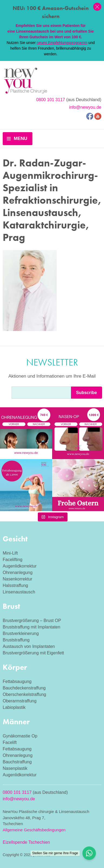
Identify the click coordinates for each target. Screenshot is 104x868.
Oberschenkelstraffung (24, 694)
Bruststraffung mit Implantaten (31, 627)
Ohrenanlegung (18, 573)
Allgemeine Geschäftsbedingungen (34, 830)
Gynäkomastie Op (20, 736)
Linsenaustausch (19, 592)
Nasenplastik (15, 768)
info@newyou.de (85, 107)
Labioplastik (14, 707)
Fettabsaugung (17, 681)
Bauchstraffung (17, 762)
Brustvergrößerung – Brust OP (32, 621)
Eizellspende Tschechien (26, 842)
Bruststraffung (16, 640)
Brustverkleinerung (21, 633)
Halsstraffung (15, 585)
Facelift (10, 742)
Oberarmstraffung (20, 701)
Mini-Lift (10, 553)
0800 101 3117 (51, 100)
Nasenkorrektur (17, 579)
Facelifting (13, 560)
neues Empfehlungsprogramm (62, 43)
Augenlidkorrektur (20, 566)
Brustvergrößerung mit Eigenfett (33, 653)
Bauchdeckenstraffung (24, 688)
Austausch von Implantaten (29, 646)
